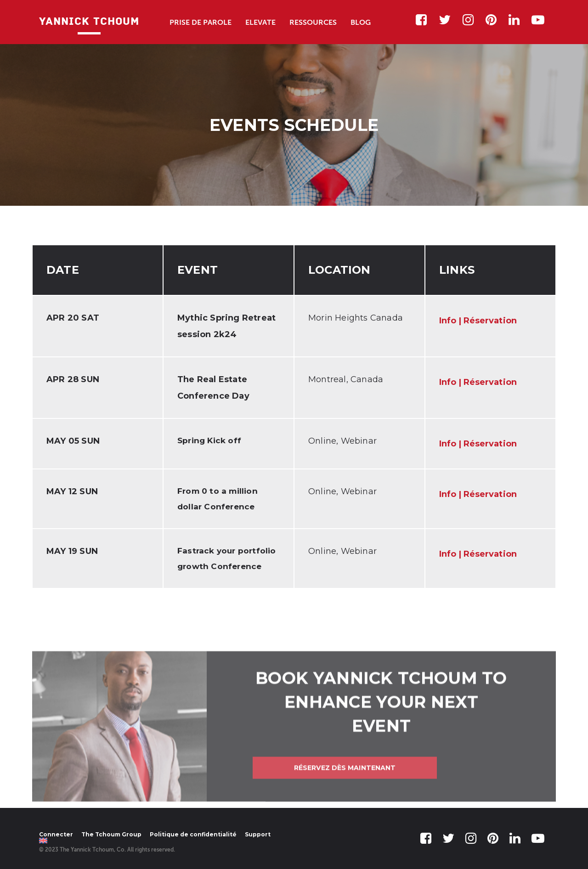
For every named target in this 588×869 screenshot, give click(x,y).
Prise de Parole (201, 22)
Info (448, 321)
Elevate (260, 22)
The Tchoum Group (111, 834)
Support (258, 834)
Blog (361, 22)
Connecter (56, 834)
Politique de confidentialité (193, 834)
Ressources (313, 22)
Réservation (490, 321)
